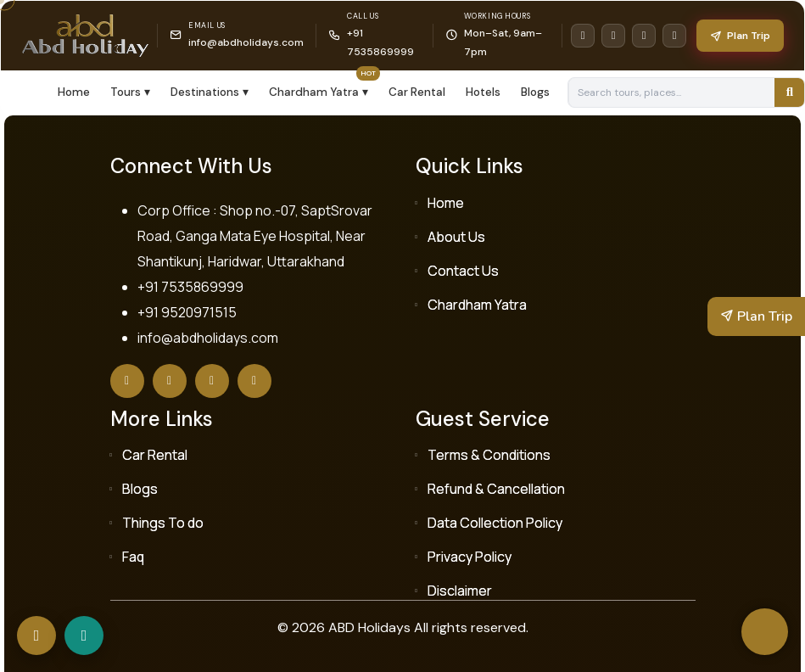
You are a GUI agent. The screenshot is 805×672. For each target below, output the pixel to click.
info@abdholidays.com (246, 42)
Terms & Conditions (489, 455)
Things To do (163, 523)
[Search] (790, 92)
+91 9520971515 (187, 312)
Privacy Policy (470, 557)
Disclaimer (460, 591)
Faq (133, 557)
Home (74, 92)
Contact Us (463, 271)
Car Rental (417, 92)
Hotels (483, 92)
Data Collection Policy (495, 523)
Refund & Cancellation (496, 489)
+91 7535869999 (190, 287)
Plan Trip (740, 36)
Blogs (535, 92)
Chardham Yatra (477, 305)
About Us (456, 237)
